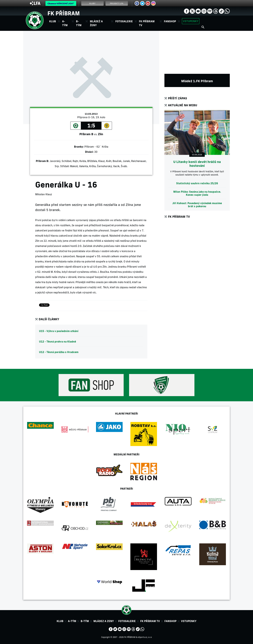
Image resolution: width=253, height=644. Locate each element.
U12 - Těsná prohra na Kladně (58, 342)
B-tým (85, 621)
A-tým (72, 621)
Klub (60, 621)
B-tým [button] (79, 23)
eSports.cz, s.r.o (145, 637)
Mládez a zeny (104, 621)
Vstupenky (191, 21)
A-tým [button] (65, 23)
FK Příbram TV (147, 23)
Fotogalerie (124, 21)
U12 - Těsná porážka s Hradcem (59, 352)
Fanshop (170, 21)
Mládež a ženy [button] (96, 23)
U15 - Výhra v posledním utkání (59, 331)
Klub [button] (53, 21)
